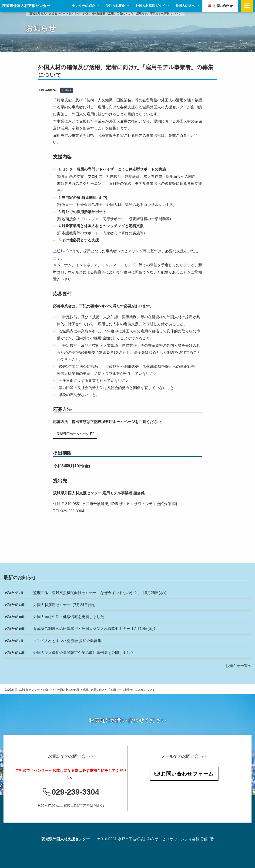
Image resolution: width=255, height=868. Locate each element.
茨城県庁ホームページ (73, 434)
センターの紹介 (84, 6)
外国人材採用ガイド (150, 6)
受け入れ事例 (115, 6)
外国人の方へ (185, 6)
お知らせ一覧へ (238, 666)
